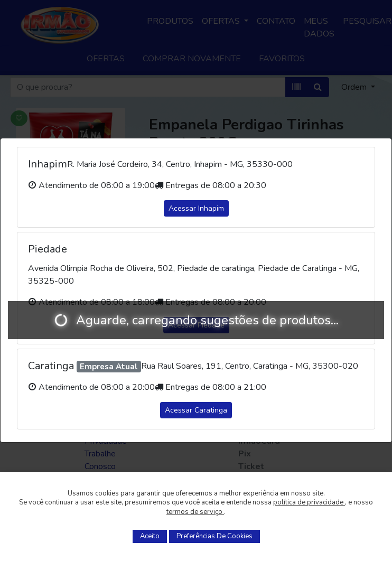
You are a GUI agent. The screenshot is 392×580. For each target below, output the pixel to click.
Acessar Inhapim (196, 208)
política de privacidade (309, 502)
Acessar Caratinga (196, 410)
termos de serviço (195, 512)
